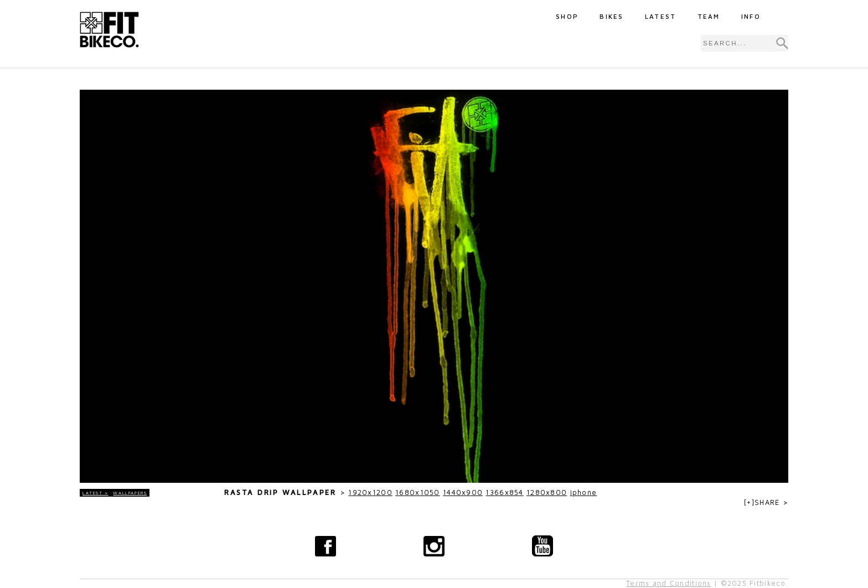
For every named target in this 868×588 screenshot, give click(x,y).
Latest (661, 16)
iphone (584, 492)
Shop (567, 16)
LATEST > (95, 493)
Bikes (612, 16)
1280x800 (547, 492)
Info (751, 16)
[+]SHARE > (766, 502)
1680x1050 (418, 492)
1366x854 (504, 492)
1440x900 (463, 492)
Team (709, 16)
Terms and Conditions (669, 583)
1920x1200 (370, 492)
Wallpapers (130, 493)
